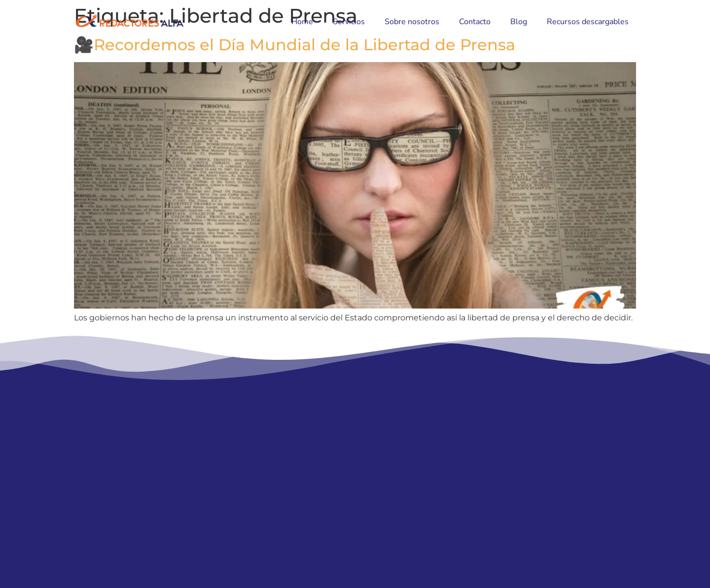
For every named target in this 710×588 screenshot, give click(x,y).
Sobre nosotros (412, 22)
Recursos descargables (588, 22)
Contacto (475, 22)
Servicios (349, 22)
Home (302, 22)
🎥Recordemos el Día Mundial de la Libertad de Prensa (295, 45)
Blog (519, 22)
